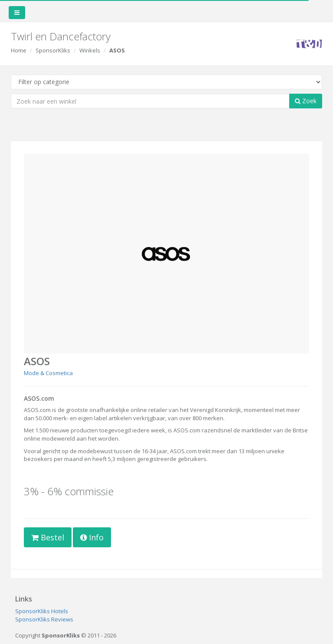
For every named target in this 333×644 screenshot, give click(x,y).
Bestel (48, 537)
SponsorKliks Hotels (42, 611)
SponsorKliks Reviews (44, 619)
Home (19, 50)
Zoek (306, 101)
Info (92, 537)
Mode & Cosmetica (48, 373)
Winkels (90, 50)
